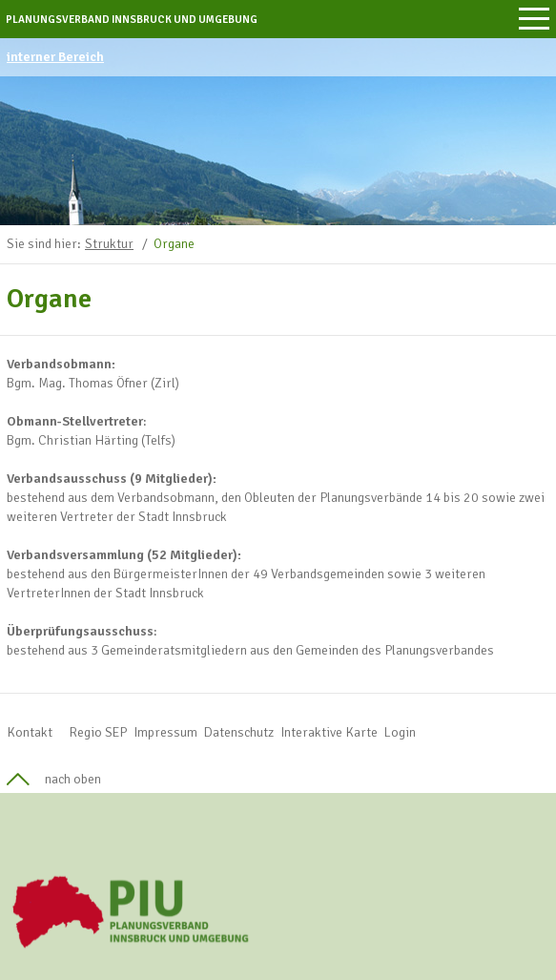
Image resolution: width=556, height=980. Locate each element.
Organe (174, 244)
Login (400, 732)
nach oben (73, 779)
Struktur (109, 244)
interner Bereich (55, 57)
